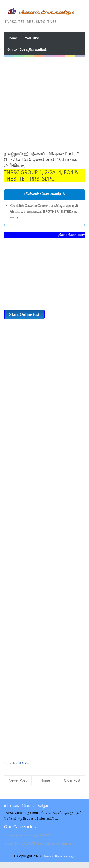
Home (12, 38)
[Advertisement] (44, 102)
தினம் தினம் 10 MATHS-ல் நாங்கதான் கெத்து (38, 843)
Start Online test (24, 314)
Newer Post (18, 780)
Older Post (72, 780)
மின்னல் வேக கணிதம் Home (27, 835)
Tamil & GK (21, 763)
